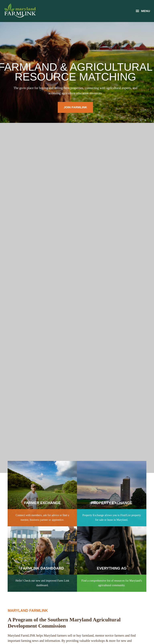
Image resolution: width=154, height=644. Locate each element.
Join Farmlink (75, 107)
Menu (146, 11)
